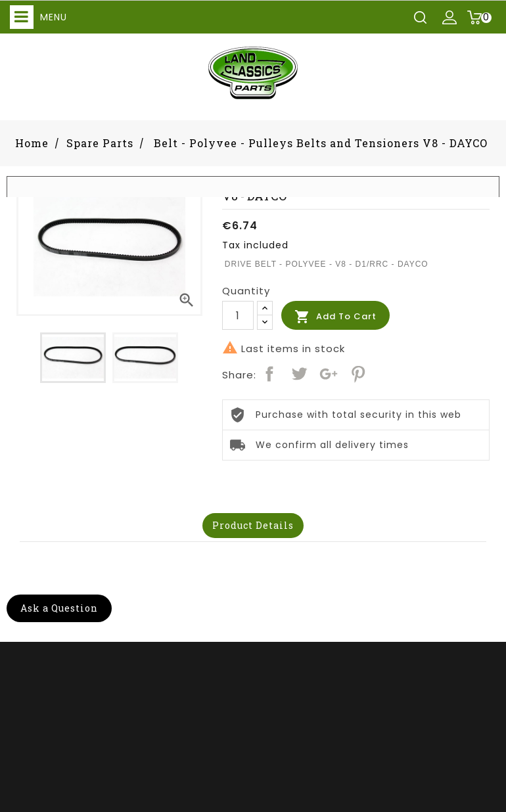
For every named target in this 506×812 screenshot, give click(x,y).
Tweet (299, 374)
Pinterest (358, 374)
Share (269, 374)
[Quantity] (238, 315)
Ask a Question (59, 608)
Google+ (329, 374)
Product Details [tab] (253, 525)
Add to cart (335, 317)
